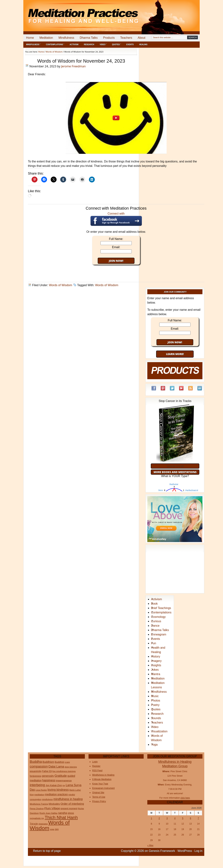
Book (154, 604)
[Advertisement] (184, 13)
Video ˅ (103, 45)
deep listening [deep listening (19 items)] (71, 767)
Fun (154, 643)
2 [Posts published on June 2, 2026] (159, 818)
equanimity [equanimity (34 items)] (36, 771)
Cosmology (158, 617)
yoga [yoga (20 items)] (52, 829)
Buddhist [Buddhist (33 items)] (59, 762)
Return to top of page (47, 851)
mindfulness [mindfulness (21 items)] (47, 799)
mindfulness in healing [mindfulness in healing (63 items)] (68, 799)
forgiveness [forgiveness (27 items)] (36, 776)
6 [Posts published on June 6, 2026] (191, 818)
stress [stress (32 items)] (71, 813)
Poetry (155, 705)
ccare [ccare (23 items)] (67, 762)
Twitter (172, 388)
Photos (156, 701)
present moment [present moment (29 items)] (69, 809)
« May (150, 845)
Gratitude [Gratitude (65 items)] (61, 776)
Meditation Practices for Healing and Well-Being (66, 13)
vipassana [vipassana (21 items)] (43, 824)
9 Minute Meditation (102, 779)
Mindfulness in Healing (103, 775)
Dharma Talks (89, 38)
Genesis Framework (162, 851)
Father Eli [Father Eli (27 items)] (47, 771)
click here (185, 798)
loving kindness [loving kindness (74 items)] (58, 790)
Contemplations (161, 612)
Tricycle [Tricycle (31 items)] (34, 824)
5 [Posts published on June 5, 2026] (183, 818)
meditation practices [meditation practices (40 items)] (56, 794)
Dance (155, 626)
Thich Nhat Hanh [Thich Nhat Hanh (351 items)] (61, 817)
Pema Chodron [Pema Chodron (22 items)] (37, 809)
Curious (156, 621)
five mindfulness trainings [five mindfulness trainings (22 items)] (64, 771)
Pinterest (163, 388)
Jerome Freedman (73, 66)
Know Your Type (100, 784)
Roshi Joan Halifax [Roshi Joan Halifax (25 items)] (49, 813)
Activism (74, 45)
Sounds (156, 718)
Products (109, 38)
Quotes (156, 709)
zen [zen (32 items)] (57, 829)
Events (130, 45)
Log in (198, 851)
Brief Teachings (161, 608)
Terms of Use (99, 797)
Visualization (159, 731)
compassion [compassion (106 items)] (39, 766)
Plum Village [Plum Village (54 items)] (52, 808)
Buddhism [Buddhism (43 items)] (48, 762)
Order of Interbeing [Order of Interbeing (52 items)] (72, 804)
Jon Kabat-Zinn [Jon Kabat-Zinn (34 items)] (54, 785)
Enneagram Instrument (103, 788)
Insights (156, 665)
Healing (143, 45)
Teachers (126, 38)
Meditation (46, 38)
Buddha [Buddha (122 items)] (36, 762)
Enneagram (159, 634)
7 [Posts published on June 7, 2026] (198, 818)
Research (89, 45)
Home (30, 38)
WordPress (185, 851)
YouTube (181, 388)
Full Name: (116, 239)
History (156, 656)
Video (155, 727)
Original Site (98, 793)
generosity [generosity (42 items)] (48, 776)
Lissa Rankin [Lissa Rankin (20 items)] (41, 790)
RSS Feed (190, 388)
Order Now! (175, 466)
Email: (116, 247)
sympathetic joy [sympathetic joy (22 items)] (37, 818)
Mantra (156, 674)
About (141, 38)
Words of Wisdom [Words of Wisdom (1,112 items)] (50, 825)
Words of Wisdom (61, 285)
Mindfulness (66, 38)
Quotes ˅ (116, 45)
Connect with (116, 219)
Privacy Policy (99, 801)
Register (96, 766)
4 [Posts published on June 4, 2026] (175, 818)
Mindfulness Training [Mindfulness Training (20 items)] (39, 804)
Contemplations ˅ (55, 45)
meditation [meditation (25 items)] (39, 795)
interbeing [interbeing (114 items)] (37, 785)
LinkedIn (200, 388)
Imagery (156, 661)
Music (155, 696)
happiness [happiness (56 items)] (49, 780)
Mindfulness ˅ (33, 45)
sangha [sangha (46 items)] (63, 813)
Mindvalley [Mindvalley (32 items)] (54, 804)
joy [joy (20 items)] (64, 785)
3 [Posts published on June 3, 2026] (167, 818)
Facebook (154, 388)
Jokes (155, 670)
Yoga (154, 745)
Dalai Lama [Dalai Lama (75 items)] (56, 767)
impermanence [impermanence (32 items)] (64, 781)
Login (95, 762)
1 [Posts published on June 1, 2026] (151, 818)
